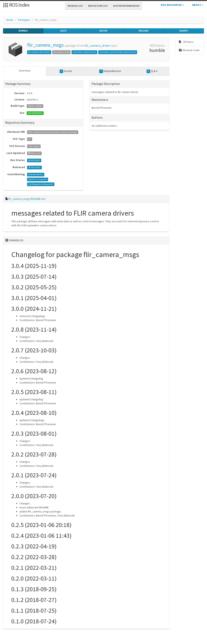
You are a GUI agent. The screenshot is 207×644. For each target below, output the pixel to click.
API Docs (186, 42)
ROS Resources (172, 5)
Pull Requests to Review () (41, 184)
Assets (66, 71)
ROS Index (16, 5)
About (198, 5)
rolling (144, 31)
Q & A (152, 71)
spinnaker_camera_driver (84, 52)
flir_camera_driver (97, 46)
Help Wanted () (36, 174)
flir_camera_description (39, 52)
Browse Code (189, 50)
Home (10, 20)
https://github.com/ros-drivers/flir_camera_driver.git (53, 132)
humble (23, 31)
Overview (24, 71)
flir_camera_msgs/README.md (27, 199)
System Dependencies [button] (126, 6)
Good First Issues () (37, 179)
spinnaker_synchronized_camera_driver (118, 52)
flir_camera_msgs (45, 45)
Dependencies (110, 71)
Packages (24, 20)
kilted (103, 31)
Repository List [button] (98, 6)
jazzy (63, 31)
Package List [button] (75, 6)
